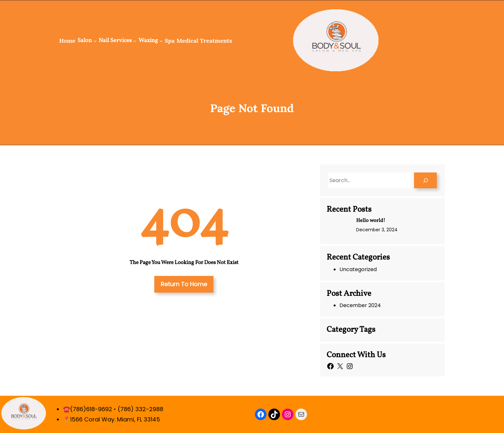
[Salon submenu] (95, 41)
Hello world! (371, 221)
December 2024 (360, 305)
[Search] (425, 180)
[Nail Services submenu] (135, 41)
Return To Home (184, 284)
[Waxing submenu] (161, 41)
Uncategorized (358, 269)
